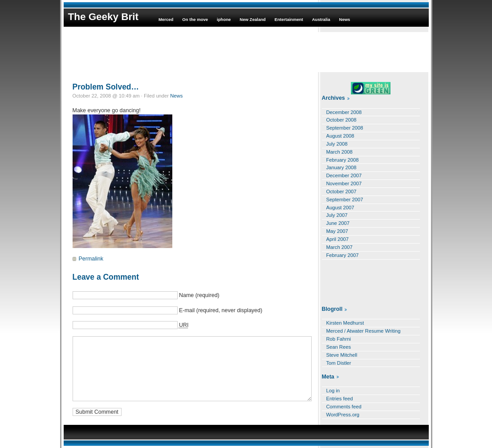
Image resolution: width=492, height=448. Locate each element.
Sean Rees (339, 347)
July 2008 (337, 144)
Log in (333, 391)
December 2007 (344, 175)
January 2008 (342, 167)
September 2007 (345, 200)
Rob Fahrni (339, 339)
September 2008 (345, 128)
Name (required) (199, 295)
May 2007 (337, 231)
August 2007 (340, 208)
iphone (224, 19)
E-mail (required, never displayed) (221, 310)
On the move (195, 19)
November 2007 (344, 183)
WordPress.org (343, 415)
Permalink (91, 259)
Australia (321, 19)
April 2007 (338, 239)
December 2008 (344, 112)
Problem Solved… (106, 87)
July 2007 (337, 215)
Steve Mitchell (342, 355)
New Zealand (252, 19)
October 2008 (342, 120)
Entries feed (340, 399)
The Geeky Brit (103, 17)
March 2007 (340, 247)
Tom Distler (339, 363)
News (345, 19)
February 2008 (343, 160)
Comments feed (344, 407)
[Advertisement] (246, 52)
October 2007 (342, 191)
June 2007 (338, 223)
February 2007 (343, 255)
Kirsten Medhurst (345, 323)
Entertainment (289, 19)
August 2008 (340, 136)
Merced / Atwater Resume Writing (364, 331)
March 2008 (340, 152)
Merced (166, 19)
